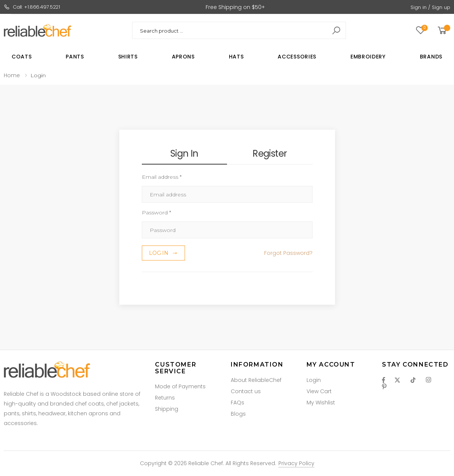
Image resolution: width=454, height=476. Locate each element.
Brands (431, 57)
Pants (75, 57)
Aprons (183, 57)
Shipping (167, 409)
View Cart (319, 391)
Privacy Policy (296, 463)
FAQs (238, 403)
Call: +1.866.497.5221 (32, 7)
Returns (165, 398)
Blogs (238, 414)
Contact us (246, 391)
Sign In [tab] (184, 153)
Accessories (297, 57)
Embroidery (368, 57)
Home (12, 75)
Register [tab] (270, 153)
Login (314, 380)
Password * (156, 213)
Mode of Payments (180, 386)
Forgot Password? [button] (288, 253)
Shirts (128, 57)
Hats (236, 57)
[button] (443, 31)
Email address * (162, 177)
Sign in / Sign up (430, 7)
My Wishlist (321, 403)
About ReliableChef (256, 380)
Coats (22, 57)
